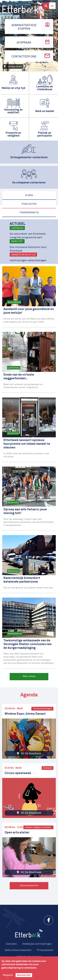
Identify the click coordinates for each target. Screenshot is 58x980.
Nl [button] (52, 6)
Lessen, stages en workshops (40, 827)
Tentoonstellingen (42, 709)
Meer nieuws (29, 676)
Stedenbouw (15, 633)
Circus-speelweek (18, 773)
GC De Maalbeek (31, 754)
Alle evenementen (29, 886)
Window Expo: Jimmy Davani (25, 714)
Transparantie (29, 213)
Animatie (48, 768)
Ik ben (29, 195)
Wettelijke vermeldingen (37, 944)
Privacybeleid (45, 950)
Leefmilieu (17, 228)
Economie (13, 433)
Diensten (11, 944)
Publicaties (29, 204)
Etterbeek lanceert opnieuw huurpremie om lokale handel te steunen (27, 444)
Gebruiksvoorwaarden (18, 950)
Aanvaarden (24, 975)
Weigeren (8, 975)
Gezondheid (14, 302)
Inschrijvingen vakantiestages (28, 260)
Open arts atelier (17, 833)
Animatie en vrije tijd (23, 255)
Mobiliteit (17, 241)
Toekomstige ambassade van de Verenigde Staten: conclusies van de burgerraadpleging (28, 644)
